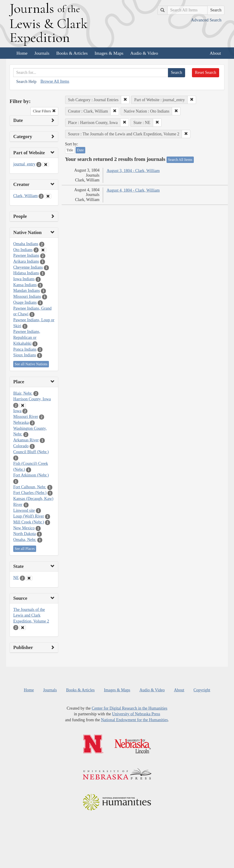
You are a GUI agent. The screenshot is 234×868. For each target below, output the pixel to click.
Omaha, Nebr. (25, 540)
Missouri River (26, 417)
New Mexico (24, 528)
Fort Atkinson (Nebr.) (31, 475)
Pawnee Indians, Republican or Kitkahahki (27, 337)
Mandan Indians (27, 291)
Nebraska (21, 422)
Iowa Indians (24, 279)
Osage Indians (25, 302)
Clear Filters (44, 111)
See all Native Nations (31, 364)
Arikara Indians (26, 261)
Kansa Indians (25, 285)
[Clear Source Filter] (23, 628)
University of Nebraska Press (136, 714)
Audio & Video (144, 53)
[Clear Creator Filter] (48, 196)
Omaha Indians (26, 244)
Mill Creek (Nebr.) (29, 522)
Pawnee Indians (26, 255)
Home (22, 53)
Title (70, 150)
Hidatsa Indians (26, 273)
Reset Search (206, 72)
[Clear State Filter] (29, 578)
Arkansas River (26, 440)
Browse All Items (55, 81)
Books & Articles (72, 53)
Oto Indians (23, 250)
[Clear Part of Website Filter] (46, 165)
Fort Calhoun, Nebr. (30, 487)
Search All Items (180, 160)
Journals (42, 53)
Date (80, 150)
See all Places (25, 549)
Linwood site (24, 510)
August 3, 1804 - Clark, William (133, 171)
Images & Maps (109, 53)
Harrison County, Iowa (32, 399)
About (215, 53)
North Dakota (24, 534)
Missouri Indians (27, 296)
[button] (125, 100)
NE (16, 578)
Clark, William (25, 196)
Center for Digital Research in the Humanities (129, 708)
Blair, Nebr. (23, 393)
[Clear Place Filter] (23, 405)
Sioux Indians (25, 355)
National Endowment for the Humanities (134, 720)
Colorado (21, 446)
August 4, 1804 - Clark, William (133, 190)
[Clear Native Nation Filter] (43, 250)
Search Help (26, 82)
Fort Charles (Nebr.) (30, 493)
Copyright (202, 690)
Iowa (17, 411)
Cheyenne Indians (28, 267)
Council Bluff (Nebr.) (31, 452)
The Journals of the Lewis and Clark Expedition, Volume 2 (31, 615)
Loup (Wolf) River (29, 516)
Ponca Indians (25, 349)
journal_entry (24, 164)
